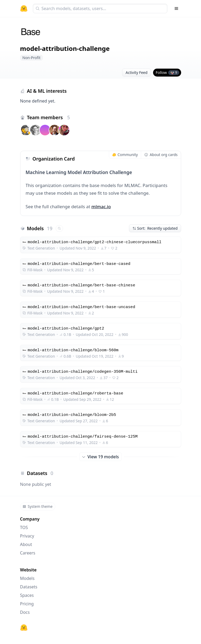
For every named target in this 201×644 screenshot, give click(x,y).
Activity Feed (137, 72)
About (26, 544)
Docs (25, 612)
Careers (28, 553)
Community (125, 155)
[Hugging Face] (24, 628)
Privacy (27, 536)
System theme (38, 506)
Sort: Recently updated (155, 228)
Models (27, 578)
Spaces (27, 595)
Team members (49, 117)
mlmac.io (101, 206)
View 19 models (101, 457)
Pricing (27, 604)
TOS (24, 527)
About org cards (161, 155)
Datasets (29, 587)
